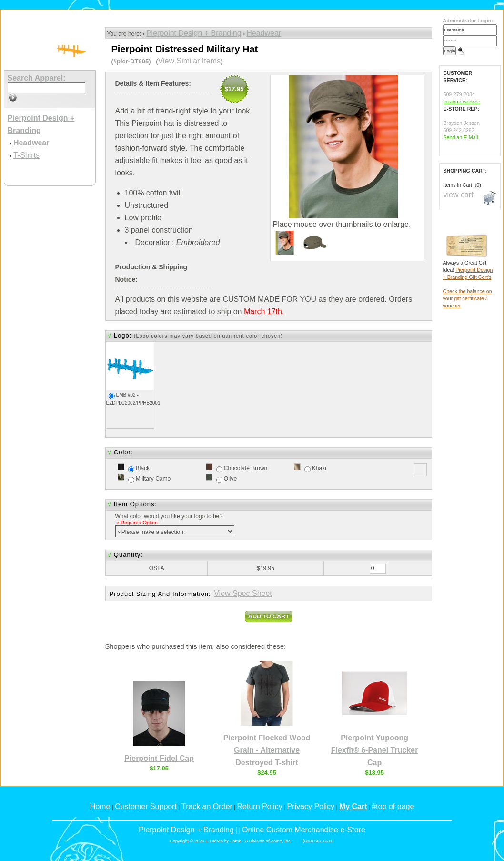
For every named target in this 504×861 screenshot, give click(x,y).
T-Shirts (26, 155)
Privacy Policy (311, 806)
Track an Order (207, 806)
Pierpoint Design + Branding (194, 33)
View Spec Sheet (243, 593)
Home (100, 806)
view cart (459, 195)
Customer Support (146, 806)
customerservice (462, 102)
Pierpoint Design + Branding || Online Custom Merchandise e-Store (252, 830)
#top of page (393, 806)
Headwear (264, 33)
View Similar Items (189, 61)
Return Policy (260, 806)
